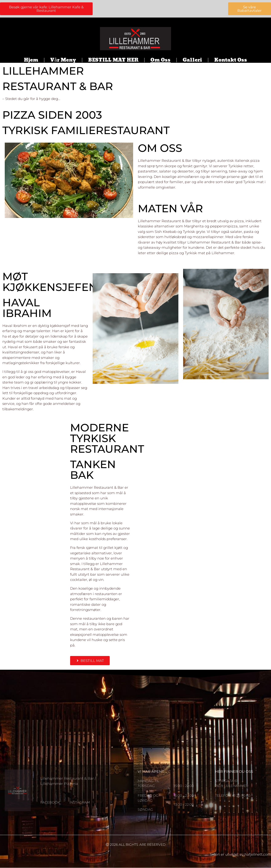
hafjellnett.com (258, 854)
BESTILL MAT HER (113, 60)
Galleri (192, 60)
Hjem (31, 60)
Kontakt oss (231, 60)
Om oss (160, 60)
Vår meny (63, 60)
